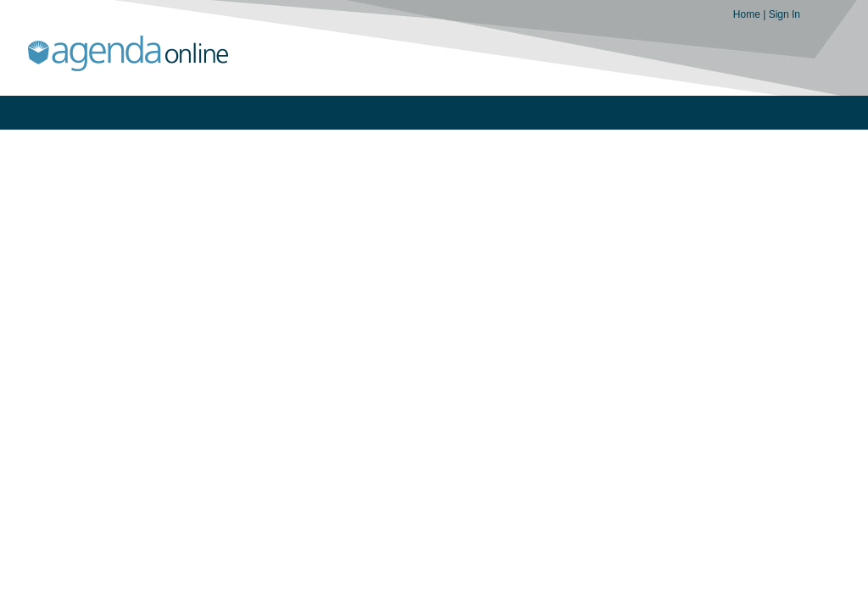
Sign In (785, 14)
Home (748, 14)
